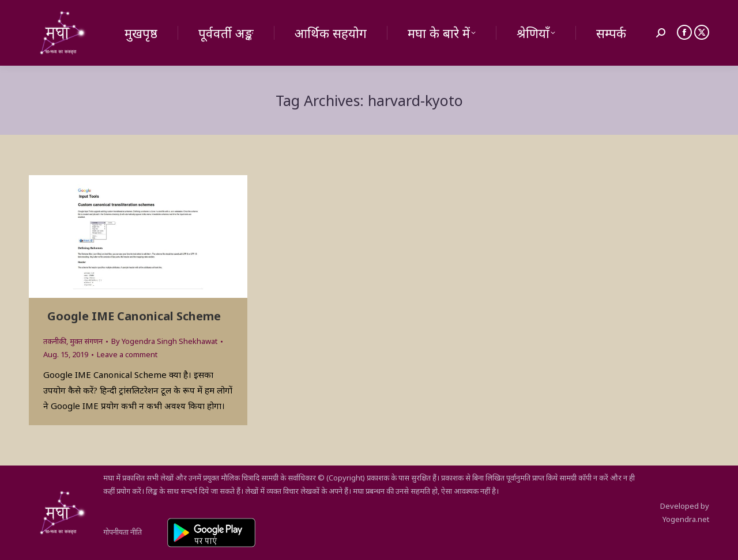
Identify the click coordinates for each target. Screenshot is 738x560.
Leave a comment (127, 354)
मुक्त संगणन (86, 341)
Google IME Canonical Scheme (134, 316)
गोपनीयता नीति (123, 532)
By (164, 341)
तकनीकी (55, 341)
